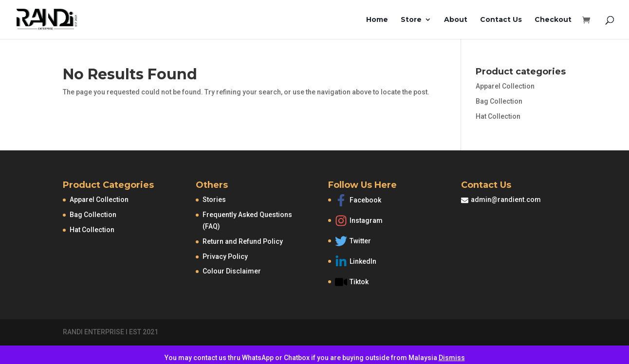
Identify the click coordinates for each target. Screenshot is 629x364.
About (456, 20)
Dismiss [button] (452, 358)
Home (377, 20)
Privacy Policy (225, 256)
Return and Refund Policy (243, 241)
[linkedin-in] (366, 264)
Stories (214, 200)
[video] (366, 282)
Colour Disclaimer (232, 271)
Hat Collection (498, 116)
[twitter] (366, 244)
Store (411, 20)
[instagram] (366, 223)
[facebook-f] (366, 203)
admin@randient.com (506, 200)
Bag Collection (499, 101)
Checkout (553, 20)
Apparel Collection (505, 86)
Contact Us (501, 20)
